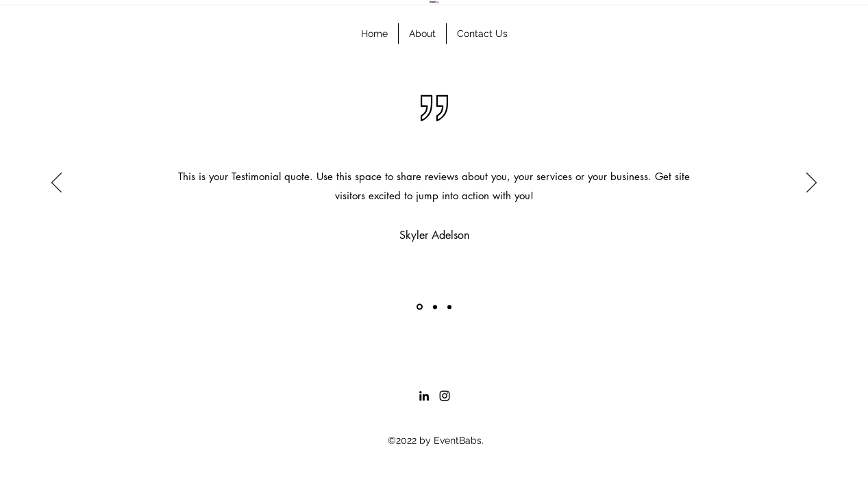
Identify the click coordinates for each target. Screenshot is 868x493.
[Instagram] (445, 396)
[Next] (811, 184)
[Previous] (57, 184)
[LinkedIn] (424, 396)
